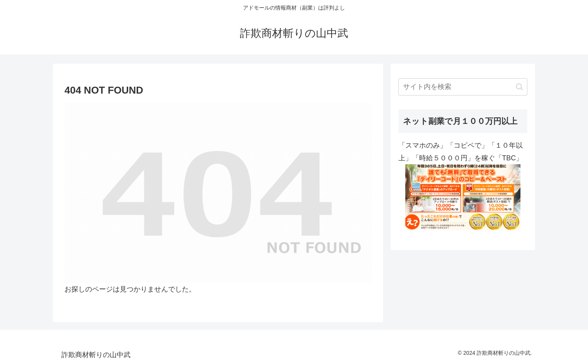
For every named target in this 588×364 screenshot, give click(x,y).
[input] (463, 87)
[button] (519, 87)
